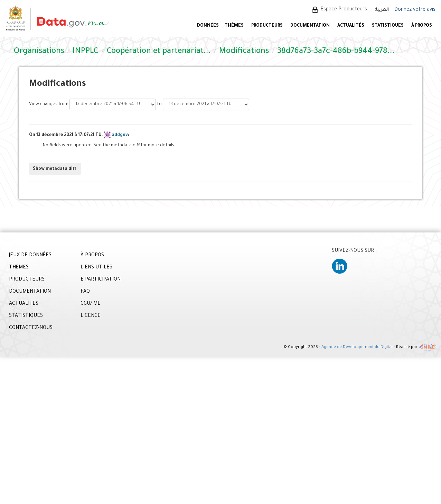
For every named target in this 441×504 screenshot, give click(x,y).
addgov (120, 135)
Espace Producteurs (344, 10)
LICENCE (91, 316)
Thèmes (234, 26)
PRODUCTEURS (267, 26)
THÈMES (19, 268)
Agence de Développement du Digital (357, 347)
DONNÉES (208, 26)
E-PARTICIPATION (101, 280)
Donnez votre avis (415, 10)
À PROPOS (422, 26)
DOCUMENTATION (310, 26)
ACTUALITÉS (351, 26)
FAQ (85, 292)
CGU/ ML (90, 304)
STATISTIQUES (388, 26)
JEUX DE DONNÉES (30, 256)
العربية (382, 10)
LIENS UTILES (96, 268)
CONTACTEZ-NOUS (31, 328)
